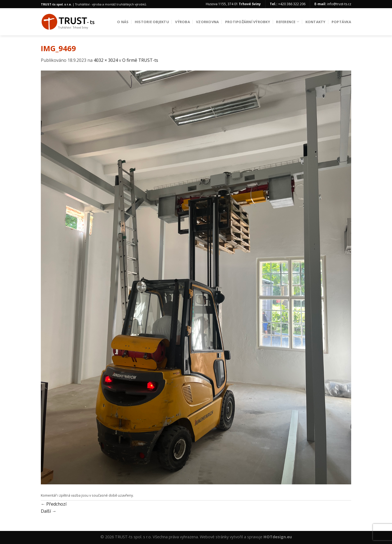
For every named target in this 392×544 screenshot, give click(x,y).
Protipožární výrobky (248, 22)
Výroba (183, 22)
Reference (288, 22)
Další (49, 511)
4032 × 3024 (106, 60)
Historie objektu (152, 22)
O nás (123, 22)
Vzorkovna (207, 22)
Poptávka (341, 22)
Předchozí (54, 504)
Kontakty (316, 22)
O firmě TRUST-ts (140, 60)
